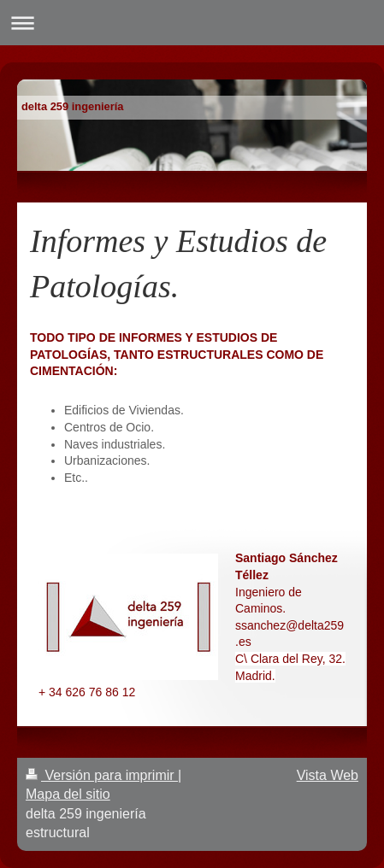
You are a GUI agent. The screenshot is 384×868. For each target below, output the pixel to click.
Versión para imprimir (102, 775)
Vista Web (328, 775)
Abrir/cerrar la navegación (192, 23)
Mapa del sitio (68, 794)
